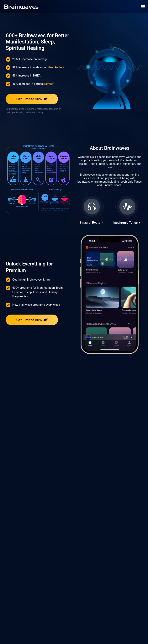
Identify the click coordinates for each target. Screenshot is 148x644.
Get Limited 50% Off (32, 99)
